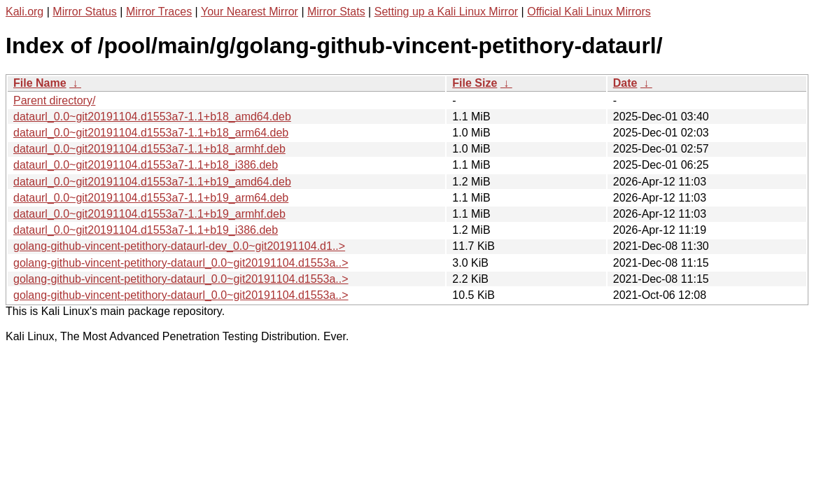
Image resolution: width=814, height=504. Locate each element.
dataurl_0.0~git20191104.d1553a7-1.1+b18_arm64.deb (151, 133)
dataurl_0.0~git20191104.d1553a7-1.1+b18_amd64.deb (152, 117)
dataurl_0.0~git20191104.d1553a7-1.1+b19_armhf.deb (149, 214)
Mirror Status (85, 12)
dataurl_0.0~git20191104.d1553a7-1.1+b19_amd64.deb (152, 182)
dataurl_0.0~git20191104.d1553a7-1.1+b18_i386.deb (146, 165)
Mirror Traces (159, 12)
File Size (475, 83)
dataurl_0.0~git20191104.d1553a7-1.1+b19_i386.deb (146, 230)
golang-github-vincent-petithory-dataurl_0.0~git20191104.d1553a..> (181, 263)
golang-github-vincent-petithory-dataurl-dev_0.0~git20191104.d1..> (179, 246)
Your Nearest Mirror (250, 12)
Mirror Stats (336, 12)
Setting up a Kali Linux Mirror (446, 12)
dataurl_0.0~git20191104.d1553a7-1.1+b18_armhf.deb (149, 149)
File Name (40, 83)
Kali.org (24, 12)
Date (625, 83)
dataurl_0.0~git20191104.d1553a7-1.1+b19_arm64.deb (151, 198)
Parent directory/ (54, 100)
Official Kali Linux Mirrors (589, 12)
